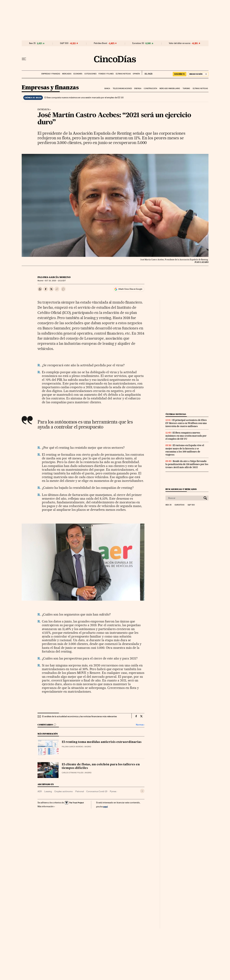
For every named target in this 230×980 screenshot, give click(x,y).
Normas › (140, 725)
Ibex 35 (32, 43)
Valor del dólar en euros (180, 43)
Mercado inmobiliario (170, 88)
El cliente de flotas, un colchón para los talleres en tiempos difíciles (101, 766)
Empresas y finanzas (51, 74)
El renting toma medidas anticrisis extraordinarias (102, 742)
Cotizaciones (90, 74)
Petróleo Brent (100, 43)
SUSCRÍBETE (180, 74)
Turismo (186, 88)
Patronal (80, 791)
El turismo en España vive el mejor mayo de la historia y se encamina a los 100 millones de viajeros (185, 450)
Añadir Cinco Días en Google (130, 289)
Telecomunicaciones (122, 88)
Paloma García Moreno (54, 277)
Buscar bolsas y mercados (181, 489)
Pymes (113, 791)
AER (40, 791)
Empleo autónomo (64, 791)
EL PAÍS (147, 73)
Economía (78, 74)
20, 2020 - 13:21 (55, 281)
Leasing (48, 791)
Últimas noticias (123, 74)
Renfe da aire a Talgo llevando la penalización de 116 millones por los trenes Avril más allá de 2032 (187, 464)
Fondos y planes (106, 74)
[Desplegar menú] (24, 59)
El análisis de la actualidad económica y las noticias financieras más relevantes (79, 716)
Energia (138, 88)
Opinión (136, 74)
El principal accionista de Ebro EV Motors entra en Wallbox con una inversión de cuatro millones (186, 423)
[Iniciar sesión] (198, 74)
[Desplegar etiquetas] (142, 791)
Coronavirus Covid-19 (97, 791)
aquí (105, 806)
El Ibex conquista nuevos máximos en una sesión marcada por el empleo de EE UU (84, 97)
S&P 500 (64, 43)
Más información (46, 806)
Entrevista (43, 110)
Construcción (150, 88)
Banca (107, 88)
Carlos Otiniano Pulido (73, 773)
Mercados (67, 74)
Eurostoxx (180, 505)
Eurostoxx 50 (138, 43)
